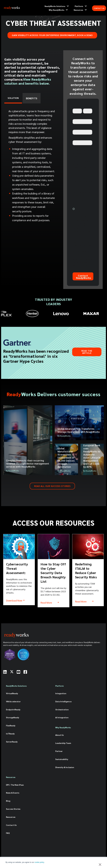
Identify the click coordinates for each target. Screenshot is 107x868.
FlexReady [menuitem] (11, 725)
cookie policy (39, 862)
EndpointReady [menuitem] (13, 709)
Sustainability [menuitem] (62, 759)
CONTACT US (99, 8)
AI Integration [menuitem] (62, 717)
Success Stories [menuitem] (13, 809)
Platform (79, 6)
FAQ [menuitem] (8, 833)
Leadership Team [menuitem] (63, 743)
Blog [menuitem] (8, 801)
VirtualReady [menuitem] (12, 693)
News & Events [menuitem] (13, 793)
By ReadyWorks (13, 471)
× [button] (100, 865)
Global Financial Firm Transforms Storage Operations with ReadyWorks (79, 430)
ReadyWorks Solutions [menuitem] (16, 686)
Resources (78, 10)
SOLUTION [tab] (13, 98)
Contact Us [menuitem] (11, 825)
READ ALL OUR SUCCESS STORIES (52, 486)
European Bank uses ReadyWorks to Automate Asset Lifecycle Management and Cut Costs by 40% (92, 456)
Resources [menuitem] (11, 777)
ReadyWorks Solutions (55, 6)
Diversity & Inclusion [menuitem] (65, 767)
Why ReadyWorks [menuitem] (63, 727)
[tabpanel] (32, 166)
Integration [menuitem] (61, 693)
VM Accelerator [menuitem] (13, 701)
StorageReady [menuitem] (13, 717)
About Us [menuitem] (59, 735)
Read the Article (87, 352)
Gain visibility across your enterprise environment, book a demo (52, 35)
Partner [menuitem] (59, 751)
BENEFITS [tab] (32, 98)
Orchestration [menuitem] (62, 709)
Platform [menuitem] (59, 686)
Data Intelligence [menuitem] (63, 701)
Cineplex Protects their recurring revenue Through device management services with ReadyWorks (28, 464)
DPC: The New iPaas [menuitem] (15, 785)
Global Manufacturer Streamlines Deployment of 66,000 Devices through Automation (66, 458)
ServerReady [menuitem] (12, 742)
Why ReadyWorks (56, 10)
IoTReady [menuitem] (10, 734)
